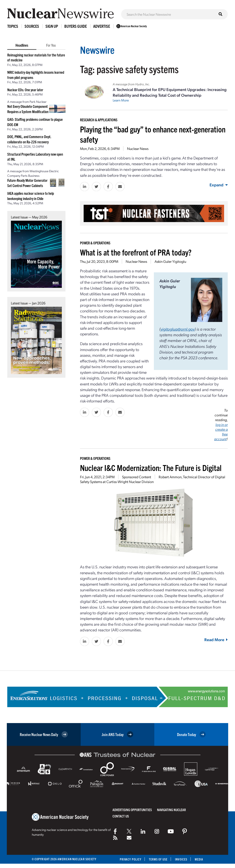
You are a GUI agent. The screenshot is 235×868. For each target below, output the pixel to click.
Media (199, 859)
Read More (216, 639)
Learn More (121, 100)
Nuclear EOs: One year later (25, 90)
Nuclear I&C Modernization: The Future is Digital (151, 467)
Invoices (181, 859)
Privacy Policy (130, 859)
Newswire (97, 49)
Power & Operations (95, 243)
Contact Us (121, 816)
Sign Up (52, 26)
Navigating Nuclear (171, 810)
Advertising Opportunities (132, 810)
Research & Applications (99, 120)
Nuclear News (138, 148)
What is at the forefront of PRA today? (136, 252)
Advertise (102, 26)
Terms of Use (158, 859)
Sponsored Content (137, 477)
